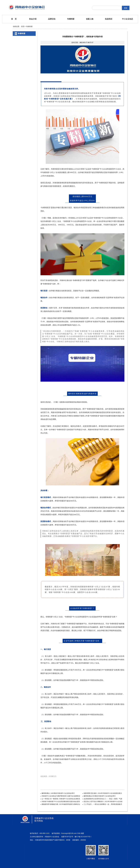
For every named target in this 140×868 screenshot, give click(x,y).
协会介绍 (33, 19)
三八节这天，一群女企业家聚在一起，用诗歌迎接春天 (103, 804)
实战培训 (109, 19)
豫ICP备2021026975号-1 (83, 837)
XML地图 (81, 833)
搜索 (126, 8)
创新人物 (90, 19)
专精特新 (71, 19)
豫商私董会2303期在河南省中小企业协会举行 (100, 796)
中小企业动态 (128, 19)
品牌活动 (52, 19)
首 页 (14, 19)
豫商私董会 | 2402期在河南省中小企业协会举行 (58, 793)
